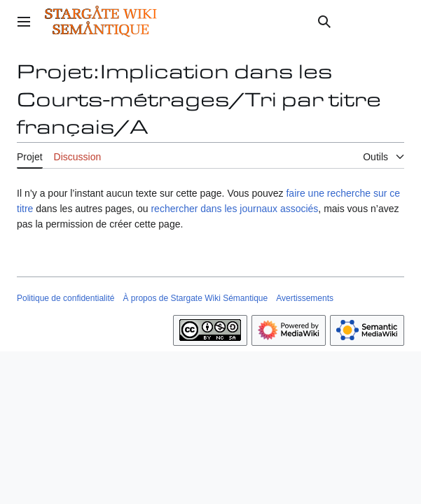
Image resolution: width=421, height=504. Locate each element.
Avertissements (305, 298)
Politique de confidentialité (65, 298)
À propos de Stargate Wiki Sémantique (195, 298)
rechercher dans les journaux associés (234, 209)
